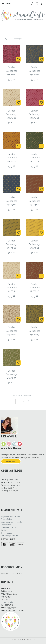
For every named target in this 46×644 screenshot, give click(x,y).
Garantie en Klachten (9, 527)
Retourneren (6, 525)
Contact (4, 530)
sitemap (30, 640)
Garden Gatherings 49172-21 (34, 114)
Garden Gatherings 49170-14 (12, 288)
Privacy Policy (7, 519)
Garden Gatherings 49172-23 (12, 158)
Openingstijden (7, 533)
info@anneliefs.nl (8, 602)
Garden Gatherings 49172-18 (12, 114)
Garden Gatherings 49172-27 (34, 158)
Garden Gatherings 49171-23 (34, 331)
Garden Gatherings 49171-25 (12, 374)
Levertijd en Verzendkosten (12, 522)
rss (34, 640)
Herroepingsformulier (10, 536)
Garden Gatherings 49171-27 (34, 71)
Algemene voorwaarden (11, 517)
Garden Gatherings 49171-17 (12, 331)
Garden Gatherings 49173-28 (12, 201)
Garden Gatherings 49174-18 (34, 201)
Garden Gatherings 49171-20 (12, 71)
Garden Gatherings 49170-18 (34, 288)
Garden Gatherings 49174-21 (34, 244)
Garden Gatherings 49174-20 (12, 244)
